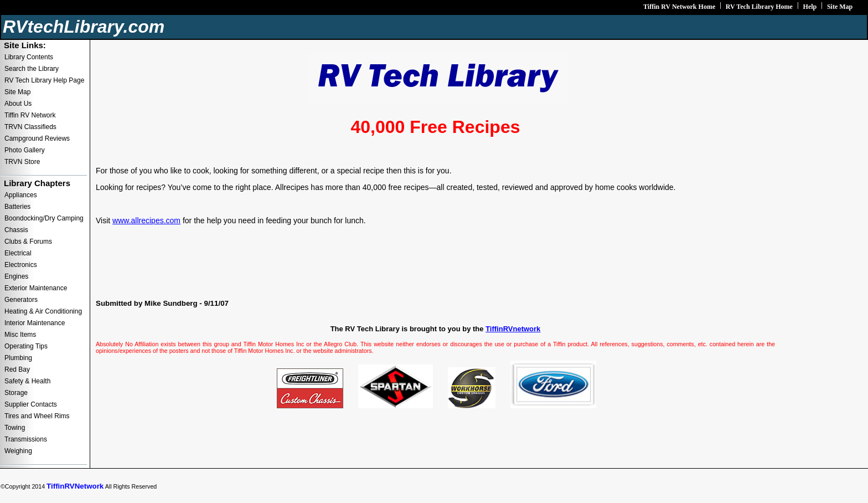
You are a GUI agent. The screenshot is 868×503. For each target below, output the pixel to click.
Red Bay (17, 369)
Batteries (17, 207)
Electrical (18, 253)
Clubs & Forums (28, 242)
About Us (18, 104)
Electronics (21, 265)
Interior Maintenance (35, 323)
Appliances (21, 195)
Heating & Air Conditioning (43, 311)
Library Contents (29, 57)
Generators (21, 300)
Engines (16, 276)
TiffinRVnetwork (513, 329)
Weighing (18, 451)
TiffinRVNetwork (75, 486)
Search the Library (32, 69)
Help (810, 7)
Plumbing (18, 358)
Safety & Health (27, 381)
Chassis (16, 230)
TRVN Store (22, 162)
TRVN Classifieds (30, 127)
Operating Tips (26, 346)
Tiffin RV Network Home (679, 7)
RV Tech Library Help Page (44, 80)
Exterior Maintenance (36, 288)
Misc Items (20, 335)
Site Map (840, 7)
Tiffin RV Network (30, 115)
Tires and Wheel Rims (37, 416)
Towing (15, 428)
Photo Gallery (25, 150)
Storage (16, 393)
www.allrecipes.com (146, 220)
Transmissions (26, 439)
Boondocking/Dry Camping (44, 218)
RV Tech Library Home (759, 7)
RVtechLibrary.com (84, 27)
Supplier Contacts (31, 404)
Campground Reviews (37, 138)
